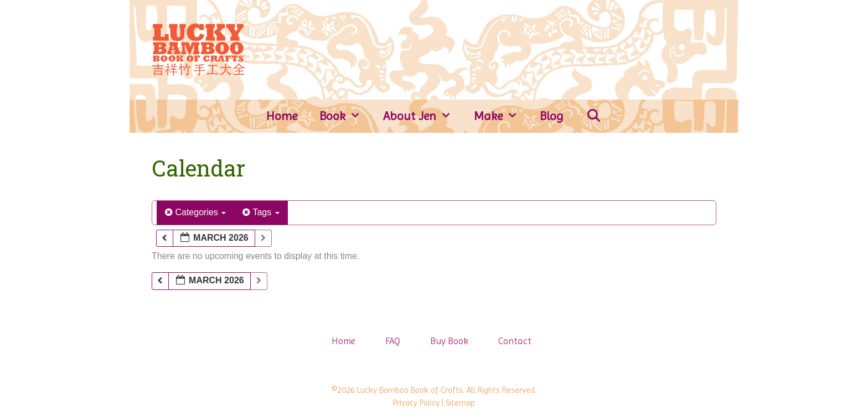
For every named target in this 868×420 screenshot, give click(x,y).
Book (346, 116)
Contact (515, 341)
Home (282, 116)
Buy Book (449, 341)
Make (502, 116)
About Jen (423, 116)
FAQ (393, 341)
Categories (195, 212)
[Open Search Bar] (593, 116)
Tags (261, 212)
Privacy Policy (416, 403)
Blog (552, 116)
